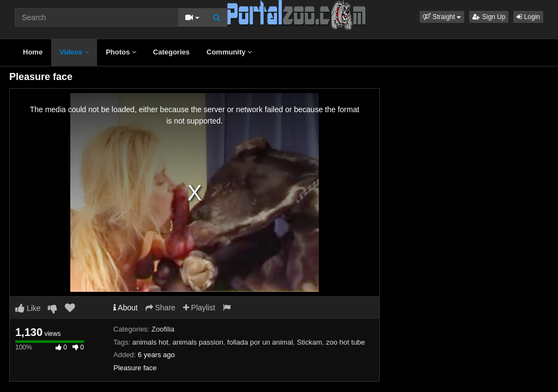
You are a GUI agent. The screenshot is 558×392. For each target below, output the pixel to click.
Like (28, 308)
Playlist (199, 308)
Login (528, 17)
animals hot (150, 342)
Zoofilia (163, 329)
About (126, 308)
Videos (74, 52)
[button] (442, 17)
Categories (171, 52)
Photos (121, 52)
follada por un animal (260, 342)
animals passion (198, 342)
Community (229, 52)
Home (33, 52)
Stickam (310, 342)
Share (160, 308)
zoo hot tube (345, 342)
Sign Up (489, 17)
